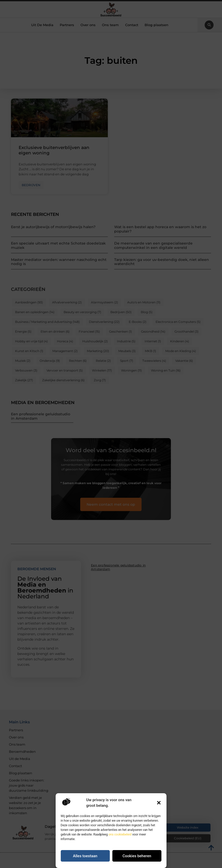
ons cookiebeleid (120, 834)
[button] (159, 803)
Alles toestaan (85, 856)
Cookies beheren (137, 856)
